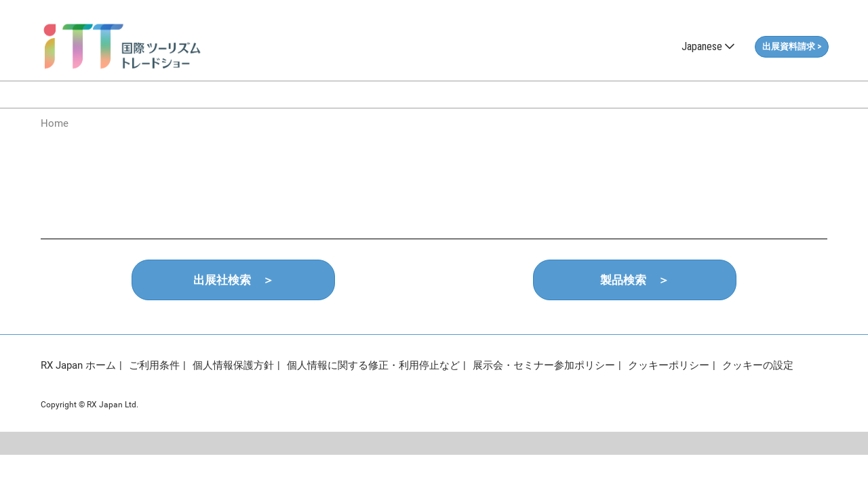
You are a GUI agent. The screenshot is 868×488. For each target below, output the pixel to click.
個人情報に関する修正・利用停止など (373, 365)
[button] (792, 47)
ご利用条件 (154, 365)
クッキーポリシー (669, 365)
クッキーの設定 (758, 365)
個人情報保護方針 (233, 365)
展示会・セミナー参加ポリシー (544, 365)
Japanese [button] (708, 46)
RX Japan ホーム (78, 365)
